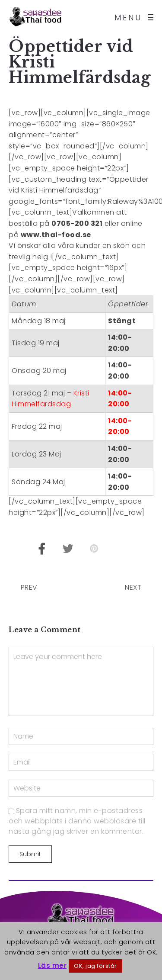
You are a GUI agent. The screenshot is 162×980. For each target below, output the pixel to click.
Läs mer (52, 966)
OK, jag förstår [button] (95, 966)
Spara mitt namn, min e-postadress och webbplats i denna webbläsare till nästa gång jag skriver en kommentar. (77, 821)
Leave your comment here (81, 681)
